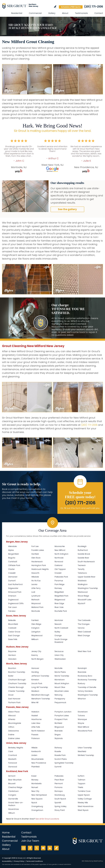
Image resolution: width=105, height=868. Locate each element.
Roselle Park (60, 755)
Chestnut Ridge (15, 787)
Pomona (58, 787)
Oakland (58, 565)
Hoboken (12, 659)
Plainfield (35, 767)
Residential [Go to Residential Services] (17, 13)
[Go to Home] (21, 6)
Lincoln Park (37, 683)
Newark (58, 624)
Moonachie (60, 546)
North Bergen (37, 659)
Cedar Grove (14, 632)
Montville (58, 668)
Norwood (59, 562)
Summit (58, 767)
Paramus (59, 581)
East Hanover (14, 699)
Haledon (35, 712)
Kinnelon (35, 680)
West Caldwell (84, 632)
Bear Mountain (15, 780)
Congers (12, 795)
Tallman (81, 780)
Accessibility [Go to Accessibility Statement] (7, 861)
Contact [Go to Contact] (99, 13)
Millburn (35, 639)
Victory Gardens (85, 691)
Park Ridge (59, 584)
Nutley (57, 632)
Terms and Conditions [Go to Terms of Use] (35, 861)
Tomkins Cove (84, 791)
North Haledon (38, 731)
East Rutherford (15, 584)
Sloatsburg (60, 795)
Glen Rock (36, 558)
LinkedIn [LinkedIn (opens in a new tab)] (50, 848)
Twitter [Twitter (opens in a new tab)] (37, 848)
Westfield (82, 751)
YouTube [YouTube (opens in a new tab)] (43, 848)
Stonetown (83, 712)
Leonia (34, 584)
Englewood (13, 600)
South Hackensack (86, 562)
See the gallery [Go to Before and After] (67, 209)
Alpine (11, 550)
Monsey (35, 780)
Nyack (34, 803)
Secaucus (59, 651)
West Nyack (83, 810)
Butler (11, 676)
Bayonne (12, 651)
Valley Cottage (85, 799)
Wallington (83, 584)
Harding (35, 672)
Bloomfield (13, 624)
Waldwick (82, 581)
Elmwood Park (15, 592)
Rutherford (83, 550)
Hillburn (12, 813)
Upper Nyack (84, 795)
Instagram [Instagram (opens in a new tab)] (24, 848)
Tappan (81, 784)
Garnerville (13, 799)
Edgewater (13, 588)
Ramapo (59, 791)
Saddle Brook (84, 554)
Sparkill (58, 803)
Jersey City (36, 651)
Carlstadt (13, 562)
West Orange (84, 635)
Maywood (36, 603)
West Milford (83, 727)
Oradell (58, 573)
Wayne (81, 723)
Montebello (37, 784)
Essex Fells (13, 639)
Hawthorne (36, 719)
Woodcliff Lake (84, 600)
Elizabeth (12, 759)
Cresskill (12, 573)
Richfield (58, 723)
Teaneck (82, 565)
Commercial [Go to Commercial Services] (35, 13)
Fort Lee (35, 546)
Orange (58, 635)
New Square (37, 799)
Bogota (12, 558)
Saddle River (83, 558)
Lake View (36, 723)
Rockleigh (82, 546)
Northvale (59, 558)
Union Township (85, 748)
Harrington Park (39, 565)
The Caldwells (84, 620)
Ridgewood (60, 600)
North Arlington (61, 554)
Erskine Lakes (14, 738)
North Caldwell (61, 628)
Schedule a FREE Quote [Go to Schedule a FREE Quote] (71, 7)
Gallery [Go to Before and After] (52, 13)
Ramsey (58, 588)
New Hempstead (39, 795)
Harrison (12, 655)
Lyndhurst (36, 596)
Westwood (83, 592)
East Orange (14, 635)
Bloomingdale (15, 723)
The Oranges (84, 624)
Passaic (35, 735)
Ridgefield (59, 592)
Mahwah (35, 600)
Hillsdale (35, 577)
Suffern (81, 776)
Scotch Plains (61, 759)
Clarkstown (13, 791)
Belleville (12, 620)
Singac (58, 735)
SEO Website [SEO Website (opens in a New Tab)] (86, 861)
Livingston (36, 632)
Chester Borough (16, 687)
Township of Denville (87, 687)
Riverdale (82, 672)
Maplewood (37, 635)
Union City (59, 655)
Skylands (59, 738)
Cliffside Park (14, 565)
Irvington (35, 628)
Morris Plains (60, 672)
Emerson (12, 596)
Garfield (35, 554)
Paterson (36, 738)
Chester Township (16, 691)
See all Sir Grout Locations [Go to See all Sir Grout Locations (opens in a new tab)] (47, 819)
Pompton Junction (63, 712)
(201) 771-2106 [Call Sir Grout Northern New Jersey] (94, 7)
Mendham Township (41, 699)
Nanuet (35, 787)
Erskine (11, 735)
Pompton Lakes (62, 716)
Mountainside (37, 759)
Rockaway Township (87, 680)
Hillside (34, 748)
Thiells (80, 787)
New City (35, 791)
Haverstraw (14, 809)
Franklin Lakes (38, 550)
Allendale (12, 546)
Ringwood (59, 727)
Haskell (35, 716)
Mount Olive (60, 687)
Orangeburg (37, 806)
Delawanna (14, 731)
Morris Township (62, 676)
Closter (11, 569)
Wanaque (82, 719)
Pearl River (59, 780)
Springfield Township (64, 763)
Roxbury (81, 683)
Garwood (13, 767)
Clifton (11, 727)
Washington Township (88, 588)
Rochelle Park (61, 611)
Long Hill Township (40, 687)
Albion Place (14, 712)
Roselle (58, 751)
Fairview (12, 611)
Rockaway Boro (85, 676)
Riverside (59, 731)
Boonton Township (17, 672)
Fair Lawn (13, 607)
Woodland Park (85, 731)
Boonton (12, 668)
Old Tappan (60, 569)
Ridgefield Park (61, 596)
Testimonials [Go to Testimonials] (81, 13)
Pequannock (60, 702)
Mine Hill (35, 702)
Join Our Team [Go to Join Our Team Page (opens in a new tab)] (30, 841)
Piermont (59, 784)
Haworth (35, 573)
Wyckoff (81, 603)
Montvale (36, 611)
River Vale (59, 607)
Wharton (82, 699)
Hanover (35, 668)
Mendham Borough (40, 695)
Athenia (12, 719)
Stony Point (60, 810)
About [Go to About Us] (65, 13)
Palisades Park (61, 577)
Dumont (12, 581)
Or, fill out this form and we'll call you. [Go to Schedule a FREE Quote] (80, 508)
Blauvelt (12, 784)
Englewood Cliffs (16, 603)
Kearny (35, 655)
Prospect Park (61, 719)
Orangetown (37, 810)
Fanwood (13, 763)
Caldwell (12, 628)
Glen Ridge (36, 624)
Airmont (12, 776)
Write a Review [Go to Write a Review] (55, 7)
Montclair (59, 620)
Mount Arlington (62, 683)
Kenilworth (36, 751)
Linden (34, 755)
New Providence (39, 763)
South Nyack (60, 799)
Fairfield (35, 620)
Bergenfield (13, 554)
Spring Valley (60, 806)
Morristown (60, 680)
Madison (35, 691)
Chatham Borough (17, 680)
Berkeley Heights (16, 748)
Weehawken (60, 659)
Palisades (59, 776)
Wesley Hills (83, 803)
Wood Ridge (83, 596)
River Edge (59, 603)
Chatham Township (17, 683)
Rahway (58, 748)
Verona (81, 628)
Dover (11, 695)
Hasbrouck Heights (40, 569)
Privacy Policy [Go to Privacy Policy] (19, 861)
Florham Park (14, 702)
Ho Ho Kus (36, 581)
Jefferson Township (40, 676)
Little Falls (36, 727)
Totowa (81, 716)
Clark (11, 751)
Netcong (58, 695)
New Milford (60, 550)
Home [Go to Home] (6, 833)
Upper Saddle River (87, 577)
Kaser (34, 776)
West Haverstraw (86, 806)
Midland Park (37, 607)
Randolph (82, 668)
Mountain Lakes (62, 691)
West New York (84, 651)
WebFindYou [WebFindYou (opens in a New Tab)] (98, 861)
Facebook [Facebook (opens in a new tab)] (30, 848)
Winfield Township (86, 755)
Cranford (13, 755)
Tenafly (81, 569)
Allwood (12, 716)
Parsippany (60, 699)
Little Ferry (36, 588)
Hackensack (37, 562)
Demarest (13, 577)
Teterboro (82, 573)
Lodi (33, 592)
